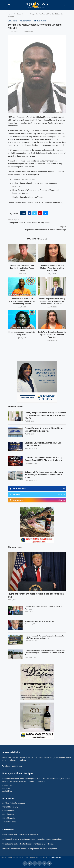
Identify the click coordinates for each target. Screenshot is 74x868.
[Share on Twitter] (35, 213)
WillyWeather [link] (56, 857)
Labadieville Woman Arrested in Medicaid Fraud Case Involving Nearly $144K (52, 268)
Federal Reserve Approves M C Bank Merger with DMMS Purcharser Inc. (44, 429)
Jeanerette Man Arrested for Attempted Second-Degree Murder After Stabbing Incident (22, 301)
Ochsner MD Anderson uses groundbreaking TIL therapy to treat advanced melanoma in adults (44, 475)
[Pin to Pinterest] (40, 213)
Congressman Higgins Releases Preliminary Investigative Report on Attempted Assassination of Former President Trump (45, 652)
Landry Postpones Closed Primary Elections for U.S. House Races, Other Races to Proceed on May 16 (45, 415)
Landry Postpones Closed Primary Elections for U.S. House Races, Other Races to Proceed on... (52, 301)
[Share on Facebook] (30, 213)
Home (10, 14)
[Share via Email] (46, 213)
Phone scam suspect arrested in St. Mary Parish (21, 834)
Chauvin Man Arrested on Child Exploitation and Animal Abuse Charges (22, 268)
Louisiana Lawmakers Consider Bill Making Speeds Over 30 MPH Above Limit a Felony (44, 459)
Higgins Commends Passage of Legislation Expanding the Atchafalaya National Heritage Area (45, 637)
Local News (21, 14)
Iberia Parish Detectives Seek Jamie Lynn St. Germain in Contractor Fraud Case (52, 335)
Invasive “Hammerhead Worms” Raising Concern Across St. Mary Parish (30, 848)
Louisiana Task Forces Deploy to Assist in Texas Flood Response (44, 608)
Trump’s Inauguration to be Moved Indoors (40, 621)
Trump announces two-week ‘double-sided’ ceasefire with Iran (36, 595)
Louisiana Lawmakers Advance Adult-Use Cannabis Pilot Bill (43, 444)
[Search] (64, 5)
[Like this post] (24, 213)
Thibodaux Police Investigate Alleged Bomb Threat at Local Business (29, 844)
